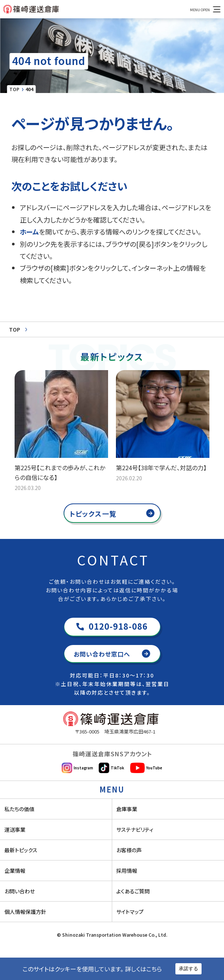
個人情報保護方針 (25, 912)
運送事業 (15, 829)
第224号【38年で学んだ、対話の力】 (161, 468)
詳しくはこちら (143, 969)
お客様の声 (129, 850)
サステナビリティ (135, 829)
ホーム (29, 232)
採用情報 (127, 871)
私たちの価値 (19, 809)
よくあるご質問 (133, 891)
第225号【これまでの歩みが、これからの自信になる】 (60, 472)
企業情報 (15, 871)
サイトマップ (130, 912)
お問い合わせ (20, 891)
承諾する (188, 969)
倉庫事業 (127, 809)
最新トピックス (21, 850)
